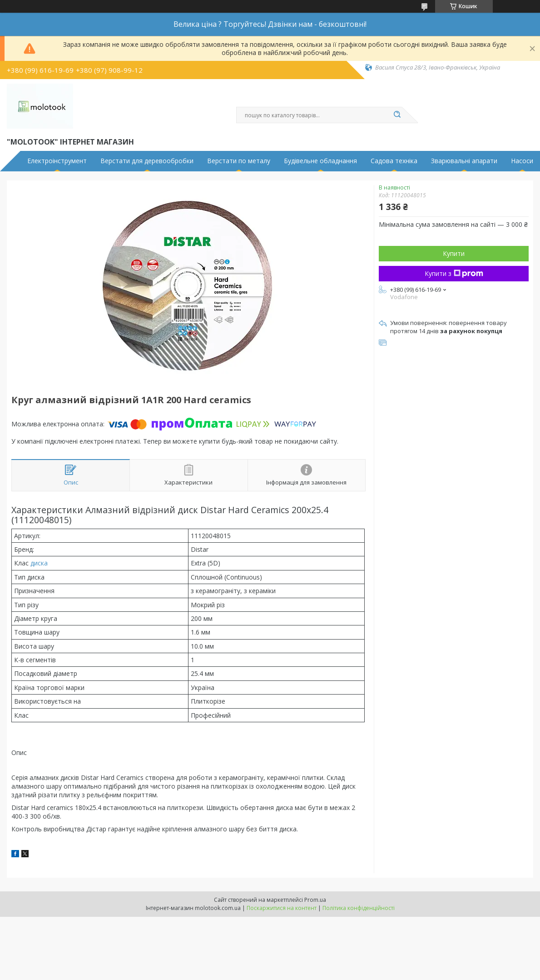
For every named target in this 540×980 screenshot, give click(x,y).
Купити (454, 253)
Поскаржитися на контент (282, 908)
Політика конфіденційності (359, 908)
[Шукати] (397, 115)
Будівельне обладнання (320, 161)
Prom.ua (315, 900)
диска (39, 563)
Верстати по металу (239, 161)
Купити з (454, 273)
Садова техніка (394, 161)
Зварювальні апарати (464, 161)
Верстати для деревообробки (147, 161)
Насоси (522, 161)
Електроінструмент (57, 161)
